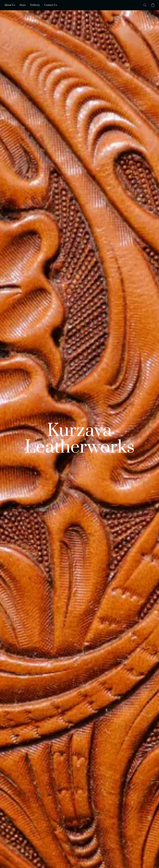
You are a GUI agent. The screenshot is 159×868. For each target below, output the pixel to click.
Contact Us (51, 5)
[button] (145, 5)
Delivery (35, 5)
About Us (10, 5)
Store (23, 5)
